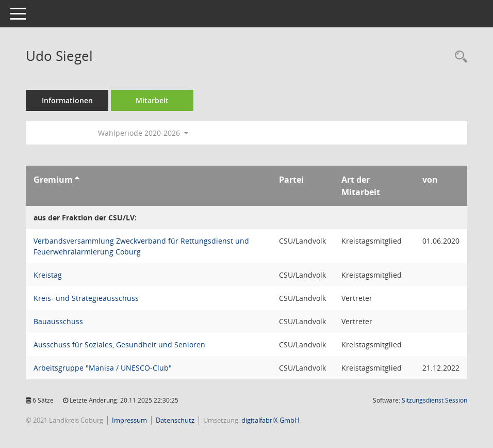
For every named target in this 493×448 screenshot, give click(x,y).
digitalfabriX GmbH (270, 420)
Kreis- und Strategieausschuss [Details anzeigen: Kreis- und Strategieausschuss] (86, 298)
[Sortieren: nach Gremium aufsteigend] (77, 180)
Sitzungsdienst (434, 400)
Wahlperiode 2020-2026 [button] (143, 133)
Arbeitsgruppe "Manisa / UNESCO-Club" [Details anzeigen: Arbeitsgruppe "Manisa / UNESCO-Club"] (103, 368)
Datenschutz (175, 420)
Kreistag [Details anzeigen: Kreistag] (48, 275)
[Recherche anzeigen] (458, 57)
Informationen (67, 100)
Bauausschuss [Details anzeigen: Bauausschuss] (58, 321)
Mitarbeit (152, 100)
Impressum (129, 420)
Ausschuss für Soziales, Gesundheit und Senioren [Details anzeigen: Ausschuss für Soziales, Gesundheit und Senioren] (119, 345)
